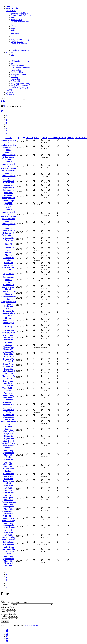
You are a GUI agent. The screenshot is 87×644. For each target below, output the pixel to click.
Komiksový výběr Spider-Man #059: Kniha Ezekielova (9, 455)
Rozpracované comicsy (20, 39)
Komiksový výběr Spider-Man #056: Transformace (9, 489)
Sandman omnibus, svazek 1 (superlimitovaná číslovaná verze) (9, 214)
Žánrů (13, 26)
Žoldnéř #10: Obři (9, 259)
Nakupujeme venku (19, 74)
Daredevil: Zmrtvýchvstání (9, 197)
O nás (28, 626)
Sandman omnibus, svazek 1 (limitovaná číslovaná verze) (9, 232)
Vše (12, 55)
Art (12, 63)
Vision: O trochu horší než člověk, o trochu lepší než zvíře (9, 444)
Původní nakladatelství (20, 22)
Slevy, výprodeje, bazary (21, 83)
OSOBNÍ (70, 138)
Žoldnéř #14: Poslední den (9, 182)
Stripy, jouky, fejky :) (19, 88)
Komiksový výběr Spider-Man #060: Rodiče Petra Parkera (9, 467)
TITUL (9, 138)
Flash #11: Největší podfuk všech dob (9, 371)
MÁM (37, 138)
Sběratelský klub (17, 81)
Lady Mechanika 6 (9, 141)
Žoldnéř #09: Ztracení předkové (9, 280)
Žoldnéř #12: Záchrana (9, 239)
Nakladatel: (6, 605)
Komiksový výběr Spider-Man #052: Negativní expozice (9, 561)
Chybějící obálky (18, 42)
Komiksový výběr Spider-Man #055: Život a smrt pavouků (9, 536)
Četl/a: (4, 607)
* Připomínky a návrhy (20, 61)
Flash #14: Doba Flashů (9, 269)
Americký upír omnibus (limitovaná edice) (9, 204)
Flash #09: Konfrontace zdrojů (9, 481)
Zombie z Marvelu (9, 254)
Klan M (9, 244)
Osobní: (4, 619)
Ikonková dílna (17, 72)
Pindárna (14, 77)
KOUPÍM (53, 138)
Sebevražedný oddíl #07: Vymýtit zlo (9, 383)
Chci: (3, 612)
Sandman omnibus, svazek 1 (9, 224)
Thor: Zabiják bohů (9, 389)
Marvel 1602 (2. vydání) (9, 377)
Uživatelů (15, 33)
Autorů (14, 17)
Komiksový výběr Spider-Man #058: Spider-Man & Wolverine (9, 509)
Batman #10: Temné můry (9, 416)
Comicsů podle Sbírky (20, 13)
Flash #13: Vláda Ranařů (9, 293)
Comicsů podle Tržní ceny (21, 15)
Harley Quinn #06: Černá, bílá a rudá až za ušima (9, 550)
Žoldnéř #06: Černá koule (9, 543)
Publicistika (16, 79)
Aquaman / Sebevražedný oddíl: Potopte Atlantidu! (9, 396)
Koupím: (5, 614)
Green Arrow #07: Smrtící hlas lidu (9, 422)
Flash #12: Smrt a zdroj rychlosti (9, 331)
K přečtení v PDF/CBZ (20, 50)
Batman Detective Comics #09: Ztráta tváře (9, 346)
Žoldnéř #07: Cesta (9, 411)
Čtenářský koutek (18, 66)
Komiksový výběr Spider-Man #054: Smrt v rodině (9, 527)
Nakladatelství (17, 20)
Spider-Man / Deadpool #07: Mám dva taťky (9, 518)
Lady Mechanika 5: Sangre (9, 298)
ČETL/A (29, 138)
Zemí (13, 31)
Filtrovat (5, 621)
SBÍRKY (10, 92)
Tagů (13, 28)
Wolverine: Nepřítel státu (9, 187)
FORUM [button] (9, 52)
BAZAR (9, 90)
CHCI (44, 138)
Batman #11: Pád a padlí (9, 360)
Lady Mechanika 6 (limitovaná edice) (9, 147)
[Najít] (12, 99)
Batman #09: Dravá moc (9, 475)
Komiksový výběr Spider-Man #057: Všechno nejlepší (9, 499)
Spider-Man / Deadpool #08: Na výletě (9, 405)
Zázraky (9, 327)
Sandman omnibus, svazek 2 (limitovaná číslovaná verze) (9, 156)
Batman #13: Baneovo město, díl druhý (9, 287)
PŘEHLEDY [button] (11, 11)
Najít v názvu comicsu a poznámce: (15, 602)
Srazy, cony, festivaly (19, 86)
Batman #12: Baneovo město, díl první (9, 313)
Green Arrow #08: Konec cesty (9, 365)
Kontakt (35, 626)
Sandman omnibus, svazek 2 (9, 176)
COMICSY (10, 6)
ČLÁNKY (10, 94)
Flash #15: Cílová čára (9, 264)
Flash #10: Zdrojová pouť (9, 437)
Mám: (3, 609)
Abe (5, 106)
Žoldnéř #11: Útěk (9, 249)
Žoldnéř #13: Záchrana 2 (9, 192)
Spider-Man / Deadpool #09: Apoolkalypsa (9, 320)
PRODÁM (62, 138)
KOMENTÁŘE (12, 8)
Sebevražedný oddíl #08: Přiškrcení (9, 338)
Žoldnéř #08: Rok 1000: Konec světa (9, 354)
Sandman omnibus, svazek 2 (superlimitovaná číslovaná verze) (9, 166)
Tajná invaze (9, 274)
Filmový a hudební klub (20, 68)
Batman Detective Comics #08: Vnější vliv (9, 430)
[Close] (2, 600)
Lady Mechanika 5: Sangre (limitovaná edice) (9, 305)
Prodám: (4, 616)
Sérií (13, 24)
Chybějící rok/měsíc (19, 44)
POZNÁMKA (81, 138)
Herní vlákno (16, 70)
